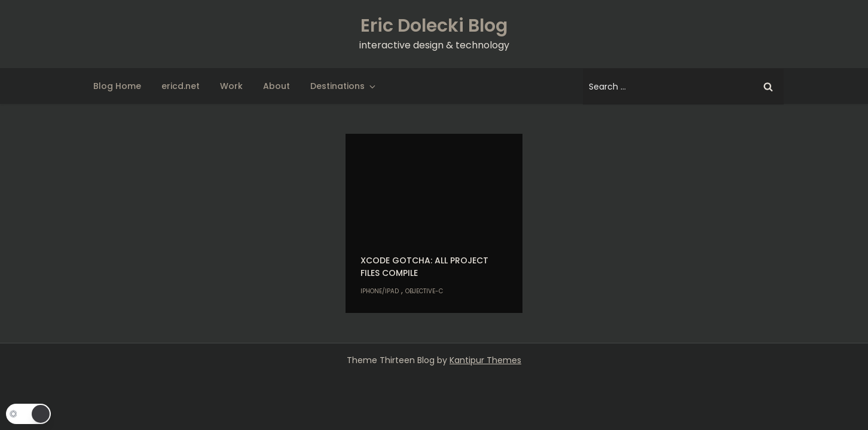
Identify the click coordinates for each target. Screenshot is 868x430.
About (276, 86)
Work (231, 86)
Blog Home (117, 86)
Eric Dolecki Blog (434, 26)
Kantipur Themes (485, 360)
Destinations (344, 86)
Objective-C (424, 291)
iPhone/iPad (380, 291)
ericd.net (181, 86)
